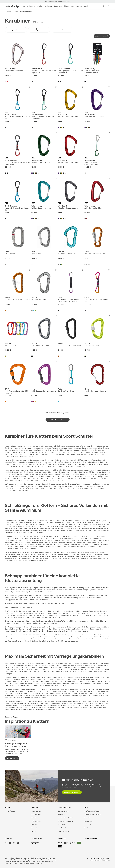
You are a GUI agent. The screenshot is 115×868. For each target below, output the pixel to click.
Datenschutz (106, 860)
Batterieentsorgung (64, 831)
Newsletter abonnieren (71, 792)
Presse (34, 831)
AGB (91, 860)
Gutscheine (62, 824)
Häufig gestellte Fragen (92, 811)
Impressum (97, 860)
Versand (87, 818)
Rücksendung (89, 821)
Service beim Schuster (65, 818)
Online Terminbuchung (65, 821)
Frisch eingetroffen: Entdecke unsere (55, 1)
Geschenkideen (63, 828)
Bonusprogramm (63, 811)
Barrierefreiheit (89, 828)
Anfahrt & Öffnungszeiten (93, 814)
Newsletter (35, 828)
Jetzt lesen (11, 758)
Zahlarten (88, 824)
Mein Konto (62, 814)
